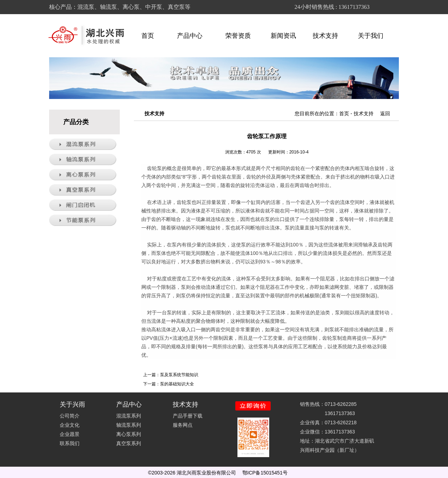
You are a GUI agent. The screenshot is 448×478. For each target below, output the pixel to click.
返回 (385, 113)
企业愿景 (70, 434)
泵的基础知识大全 (177, 384)
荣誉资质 (238, 36)
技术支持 (329, 36)
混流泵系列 (129, 416)
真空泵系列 (129, 443)
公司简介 (70, 416)
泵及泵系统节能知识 (179, 375)
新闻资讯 (283, 36)
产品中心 (193, 36)
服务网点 (183, 425)
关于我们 (374, 36)
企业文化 (70, 425)
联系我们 (70, 443)
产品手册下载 (188, 416)
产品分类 (76, 122)
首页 (148, 36)
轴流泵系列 (129, 425)
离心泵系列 (129, 434)
